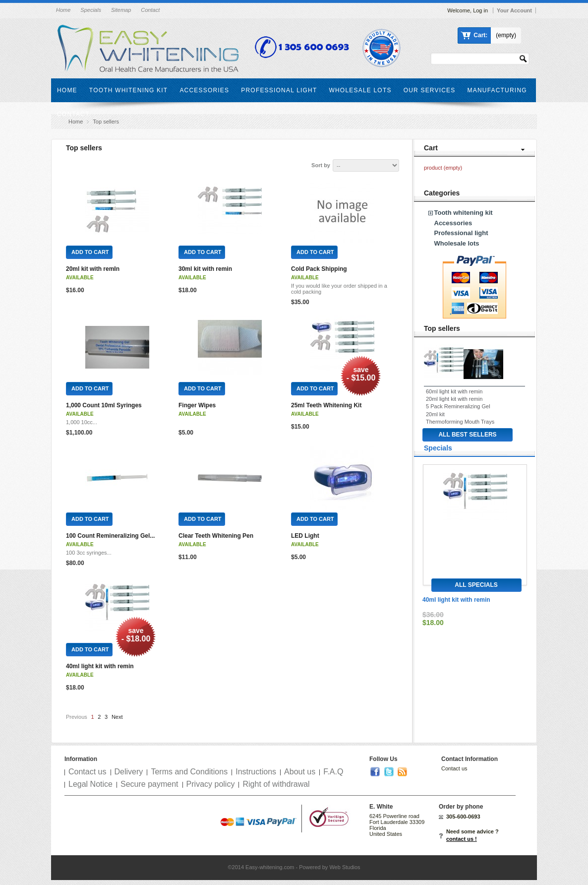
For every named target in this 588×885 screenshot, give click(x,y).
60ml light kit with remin (454, 391)
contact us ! (462, 839)
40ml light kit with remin (100, 666)
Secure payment (149, 784)
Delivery (129, 772)
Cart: (480, 35)
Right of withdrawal (276, 784)
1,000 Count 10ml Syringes (104, 405)
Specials (91, 10)
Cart (431, 148)
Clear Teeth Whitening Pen (216, 536)
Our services (430, 90)
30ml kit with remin (205, 269)
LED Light (305, 536)
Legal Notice (90, 784)
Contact (150, 10)
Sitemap (121, 10)
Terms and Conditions (189, 772)
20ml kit (435, 414)
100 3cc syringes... (89, 553)
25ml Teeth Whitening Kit (326, 405)
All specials (476, 585)
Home (63, 10)
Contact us (87, 772)
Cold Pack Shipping (319, 269)
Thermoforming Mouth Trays (460, 422)
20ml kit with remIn (93, 269)
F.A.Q (333, 772)
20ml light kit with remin (454, 399)
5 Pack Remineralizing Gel (458, 406)
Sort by (321, 165)
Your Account (514, 10)
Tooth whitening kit (129, 90)
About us (300, 772)
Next (117, 717)
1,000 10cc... (82, 422)
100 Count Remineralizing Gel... (110, 536)
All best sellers (467, 435)
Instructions (256, 772)
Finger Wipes (197, 405)
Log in (480, 10)
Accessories (204, 90)
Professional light (279, 90)
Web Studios (345, 867)
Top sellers (442, 328)
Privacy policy (211, 784)
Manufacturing (497, 90)
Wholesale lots (360, 90)
